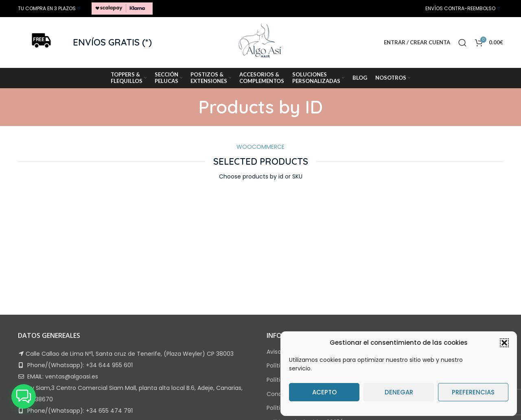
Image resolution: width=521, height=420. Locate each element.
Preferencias (473, 392)
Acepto (324, 392)
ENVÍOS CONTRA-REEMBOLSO (460, 8)
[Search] (462, 43)
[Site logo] (122, 8)
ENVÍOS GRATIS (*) (112, 42)
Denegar (399, 392)
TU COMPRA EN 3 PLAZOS (47, 8)
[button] (504, 343)
